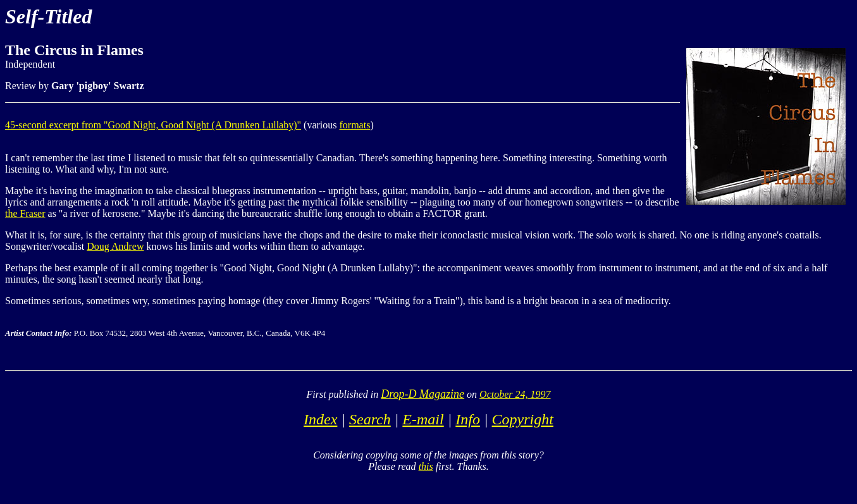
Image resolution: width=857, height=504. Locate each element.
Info (468, 419)
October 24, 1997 (515, 394)
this (426, 466)
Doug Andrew (115, 246)
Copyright (523, 419)
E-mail (423, 419)
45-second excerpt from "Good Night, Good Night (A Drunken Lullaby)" (153, 125)
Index (320, 419)
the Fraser (25, 213)
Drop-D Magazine (422, 394)
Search (370, 419)
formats (355, 125)
